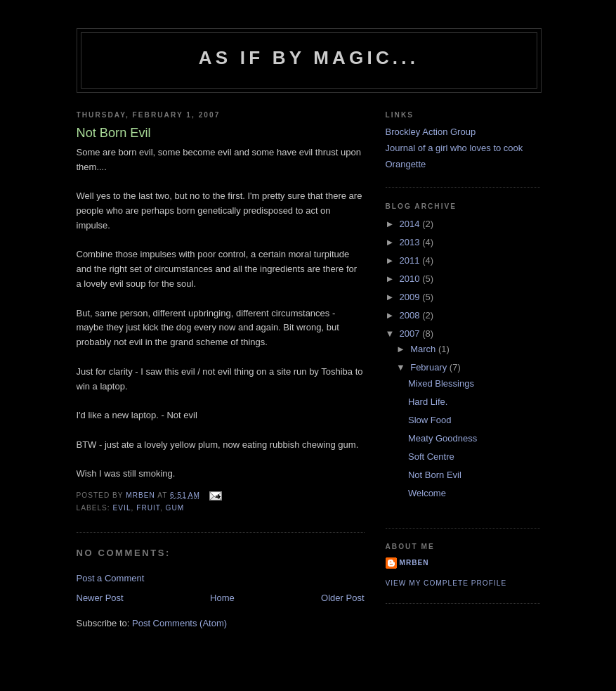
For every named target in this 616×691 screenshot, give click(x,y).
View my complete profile (446, 583)
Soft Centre (431, 457)
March (424, 349)
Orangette (406, 164)
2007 (411, 334)
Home (222, 598)
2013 (411, 242)
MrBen (414, 563)
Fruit (148, 508)
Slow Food (430, 420)
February (430, 367)
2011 (411, 260)
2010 (411, 279)
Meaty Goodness (443, 438)
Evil (122, 508)
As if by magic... (309, 58)
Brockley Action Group (431, 132)
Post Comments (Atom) (179, 623)
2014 (411, 224)
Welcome (427, 493)
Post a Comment (111, 578)
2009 (411, 297)
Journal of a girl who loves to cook (454, 148)
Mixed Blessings (441, 383)
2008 (411, 315)
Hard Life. (428, 402)
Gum (175, 508)
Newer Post (100, 598)
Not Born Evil (435, 475)
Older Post (342, 598)
